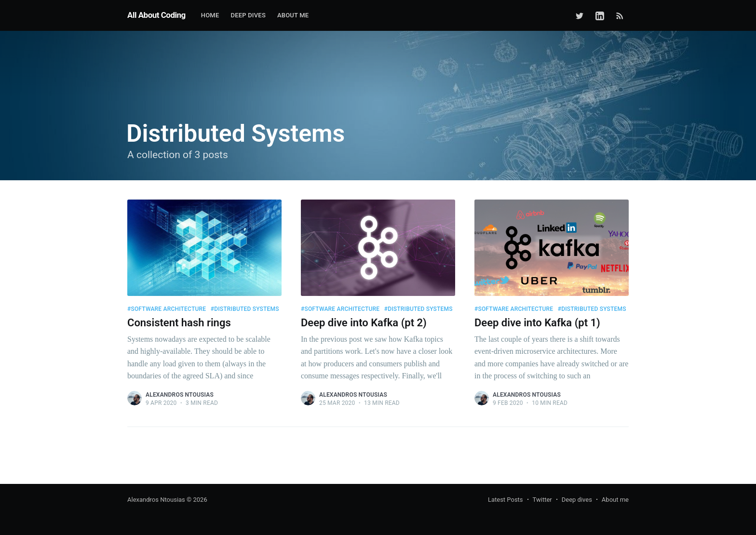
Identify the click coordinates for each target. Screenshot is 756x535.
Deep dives (577, 500)
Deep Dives (248, 15)
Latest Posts (506, 500)
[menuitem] (210, 16)
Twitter (542, 500)
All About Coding (156, 15)
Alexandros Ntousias (180, 395)
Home (210, 15)
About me (293, 15)
